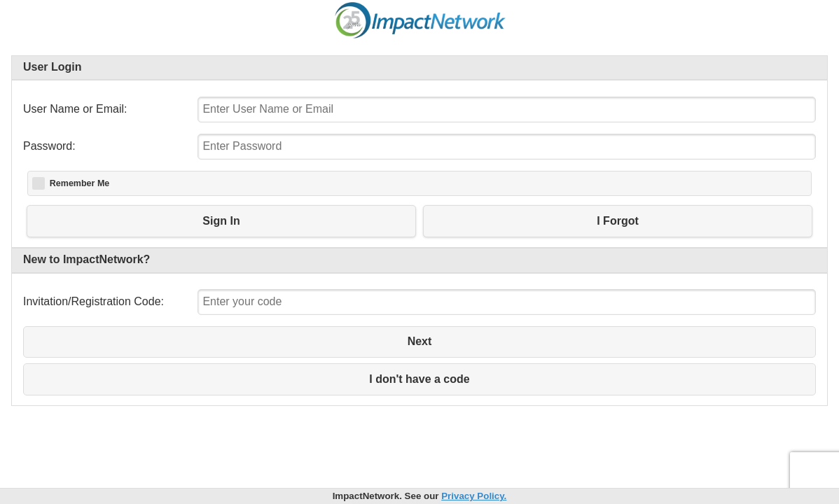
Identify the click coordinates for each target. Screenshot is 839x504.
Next (420, 341)
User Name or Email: (75, 109)
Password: (49, 146)
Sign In (221, 221)
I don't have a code (419, 379)
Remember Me (79, 183)
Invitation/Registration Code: (93, 301)
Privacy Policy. (474, 496)
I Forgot (618, 221)
